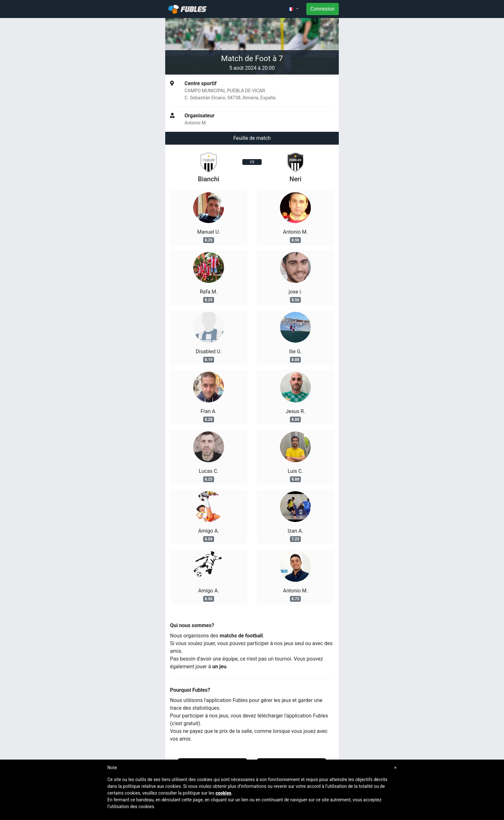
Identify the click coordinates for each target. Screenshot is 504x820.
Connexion (323, 9)
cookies (223, 793)
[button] (293, 9)
